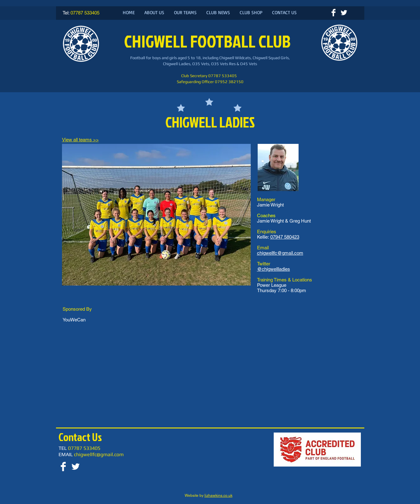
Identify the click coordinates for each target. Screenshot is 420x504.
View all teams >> (80, 140)
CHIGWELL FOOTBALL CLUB (209, 41)
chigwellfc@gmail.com (280, 253)
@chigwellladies (274, 269)
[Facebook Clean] (333, 13)
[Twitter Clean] (344, 13)
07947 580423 (285, 237)
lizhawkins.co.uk (218, 496)
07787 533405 (85, 13)
